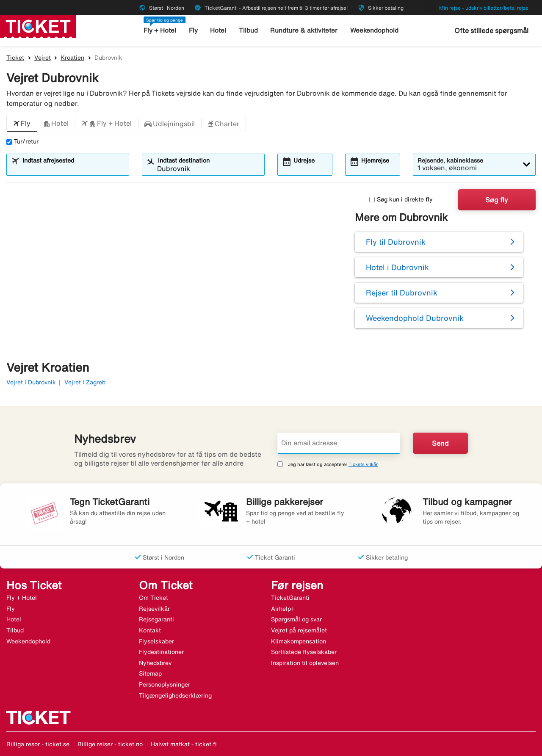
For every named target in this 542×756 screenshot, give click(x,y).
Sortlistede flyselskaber (304, 652)
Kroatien (72, 58)
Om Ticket (153, 598)
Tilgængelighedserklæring (175, 695)
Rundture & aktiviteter (304, 30)
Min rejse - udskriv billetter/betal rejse (484, 8)
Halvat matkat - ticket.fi (184, 744)
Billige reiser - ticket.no (110, 744)
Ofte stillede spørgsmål (491, 30)
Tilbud (248, 30)
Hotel (218, 30)
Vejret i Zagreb (85, 382)
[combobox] (73, 168)
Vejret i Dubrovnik (31, 382)
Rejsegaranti (156, 619)
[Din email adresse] (339, 443)
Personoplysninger (165, 684)
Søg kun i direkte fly (401, 199)
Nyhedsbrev (155, 663)
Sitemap (150, 673)
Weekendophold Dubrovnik (415, 318)
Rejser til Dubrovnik (402, 292)
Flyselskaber (156, 641)
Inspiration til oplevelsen (305, 663)
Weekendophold (374, 30)
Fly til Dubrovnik (396, 242)
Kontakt (150, 630)
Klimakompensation (299, 641)
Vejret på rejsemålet (299, 630)
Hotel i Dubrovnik (397, 267)
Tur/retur (22, 141)
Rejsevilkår (154, 609)
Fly (193, 30)
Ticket (15, 58)
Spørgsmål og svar (296, 619)
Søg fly (497, 200)
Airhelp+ (283, 609)
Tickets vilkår (363, 464)
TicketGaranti (290, 598)
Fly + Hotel (160, 30)
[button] (22, 124)
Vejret (43, 58)
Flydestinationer (161, 652)
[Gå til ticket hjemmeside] (38, 26)
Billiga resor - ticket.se (38, 744)
